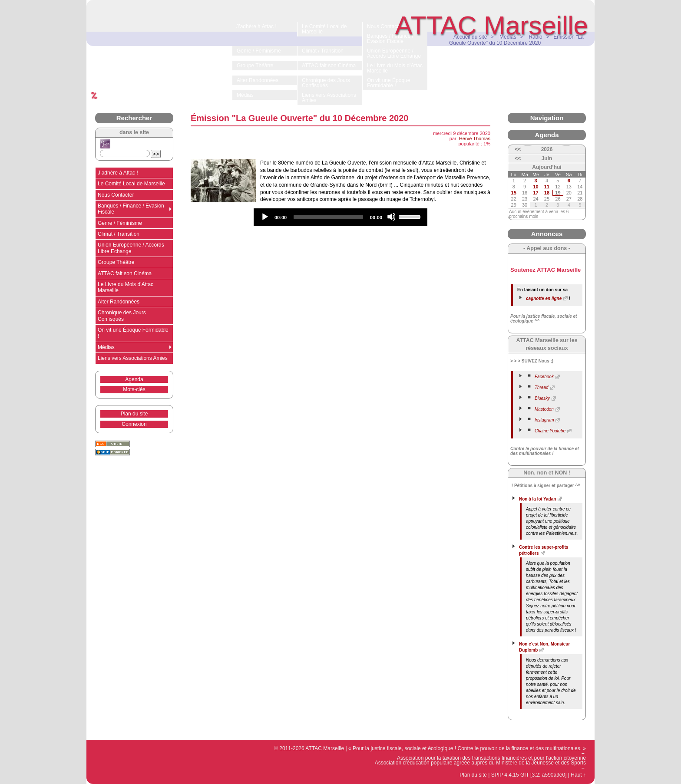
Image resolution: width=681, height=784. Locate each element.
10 (536, 187)
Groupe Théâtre (116, 262)
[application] (340, 217)
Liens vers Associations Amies (133, 358)
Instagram (544, 420)
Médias (106, 347)
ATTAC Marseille (492, 25)
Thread (542, 387)
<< (518, 149)
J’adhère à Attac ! (118, 173)
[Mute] (391, 217)
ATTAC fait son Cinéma (125, 273)
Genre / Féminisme (120, 223)
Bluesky (542, 398)
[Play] (264, 217)
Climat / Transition (119, 234)
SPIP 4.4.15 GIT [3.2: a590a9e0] (529, 775)
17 (536, 193)
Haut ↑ (578, 775)
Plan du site (134, 414)
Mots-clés (134, 389)
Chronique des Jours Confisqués (122, 316)
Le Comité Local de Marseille (131, 184)
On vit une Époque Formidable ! (133, 333)
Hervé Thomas (475, 138)
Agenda (134, 379)
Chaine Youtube (550, 431)
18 (547, 193)
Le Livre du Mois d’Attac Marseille (126, 287)
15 (514, 193)
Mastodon (544, 409)
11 (547, 187)
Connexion (134, 424)
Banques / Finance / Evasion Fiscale (131, 209)
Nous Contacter (116, 195)
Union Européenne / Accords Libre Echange (131, 248)
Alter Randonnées (119, 302)
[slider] (328, 217)
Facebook (544, 377)
